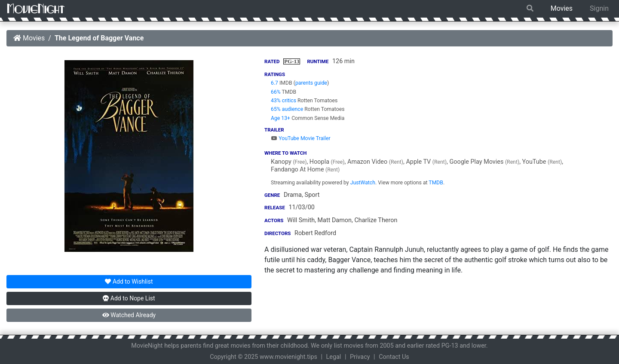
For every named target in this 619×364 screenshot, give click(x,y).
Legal (334, 357)
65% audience (287, 109)
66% (276, 92)
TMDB (436, 183)
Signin (599, 8)
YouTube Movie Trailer (301, 138)
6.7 (274, 83)
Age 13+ (280, 118)
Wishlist (129, 281)
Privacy (360, 357)
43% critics (283, 101)
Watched (129, 315)
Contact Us (394, 357)
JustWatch (363, 183)
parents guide (311, 83)
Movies (562, 8)
